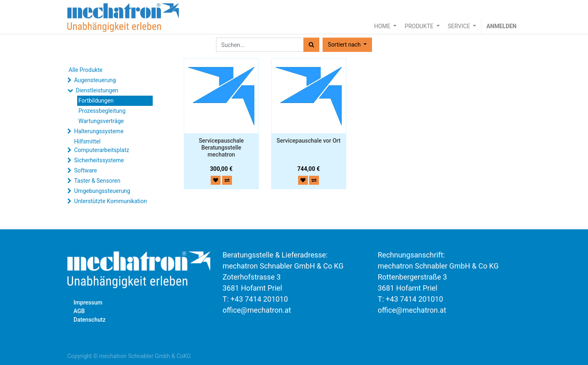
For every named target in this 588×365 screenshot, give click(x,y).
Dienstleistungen (97, 90)
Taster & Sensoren (97, 181)
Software (85, 170)
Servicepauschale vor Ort (308, 141)
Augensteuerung (95, 80)
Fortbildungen (96, 101)
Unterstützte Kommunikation (110, 201)
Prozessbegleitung (102, 111)
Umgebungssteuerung (102, 191)
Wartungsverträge (101, 121)
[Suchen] (311, 45)
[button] (347, 45)
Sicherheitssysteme (99, 160)
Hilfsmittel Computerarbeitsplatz (101, 146)
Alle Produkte (86, 70)
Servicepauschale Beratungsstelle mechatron (221, 148)
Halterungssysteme (99, 131)
